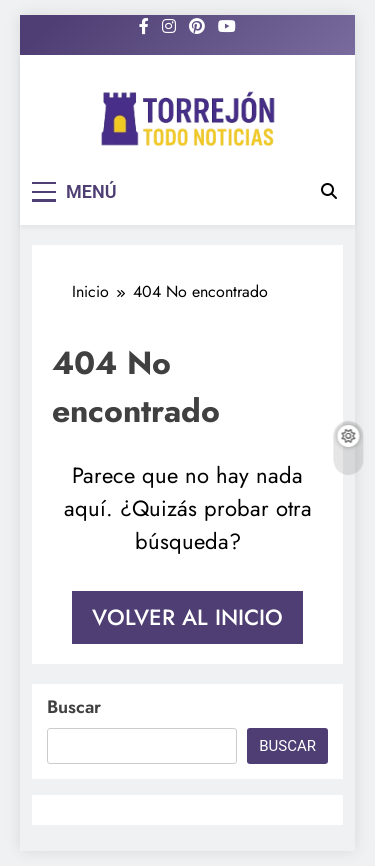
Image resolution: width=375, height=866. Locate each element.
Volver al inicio (187, 617)
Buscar (74, 707)
